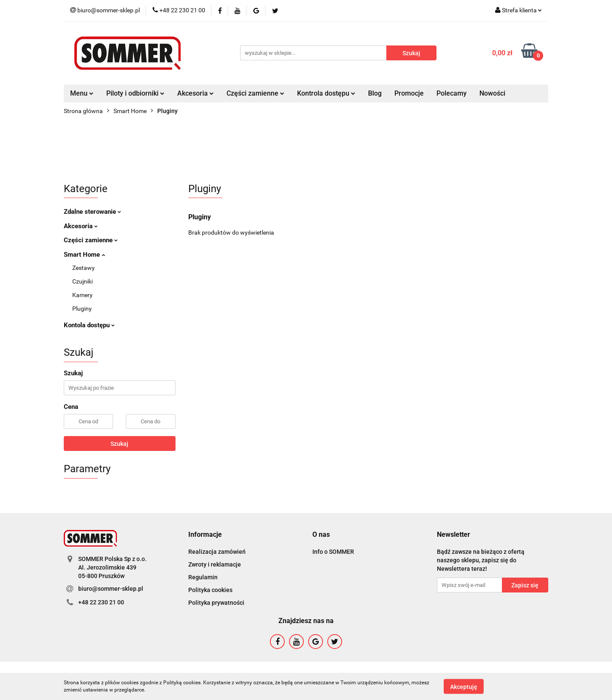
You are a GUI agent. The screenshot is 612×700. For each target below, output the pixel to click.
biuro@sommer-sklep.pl (111, 589)
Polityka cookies (210, 590)
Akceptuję (464, 686)
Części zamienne (255, 93)
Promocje (409, 93)
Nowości (492, 93)
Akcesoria (195, 93)
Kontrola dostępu (326, 93)
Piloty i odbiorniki (135, 93)
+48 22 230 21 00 (101, 602)
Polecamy (452, 93)
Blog (375, 93)
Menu (82, 93)
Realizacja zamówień (217, 552)
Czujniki (82, 281)
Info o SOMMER (333, 552)
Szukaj (119, 444)
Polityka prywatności (216, 603)
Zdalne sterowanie (92, 212)
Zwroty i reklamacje (215, 564)
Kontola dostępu (89, 325)
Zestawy (84, 268)
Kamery (82, 295)
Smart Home (84, 255)
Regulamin (203, 577)
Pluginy (82, 309)
